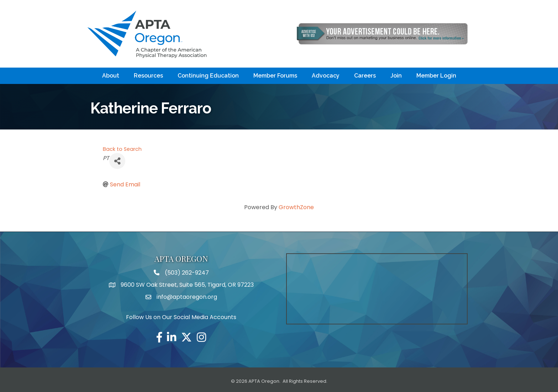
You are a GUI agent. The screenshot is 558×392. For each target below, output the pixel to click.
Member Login (436, 76)
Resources (148, 76)
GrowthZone (296, 207)
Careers (365, 76)
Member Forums (275, 76)
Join (396, 76)
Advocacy (326, 76)
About (111, 76)
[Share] (117, 161)
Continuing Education (208, 76)
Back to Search (122, 149)
